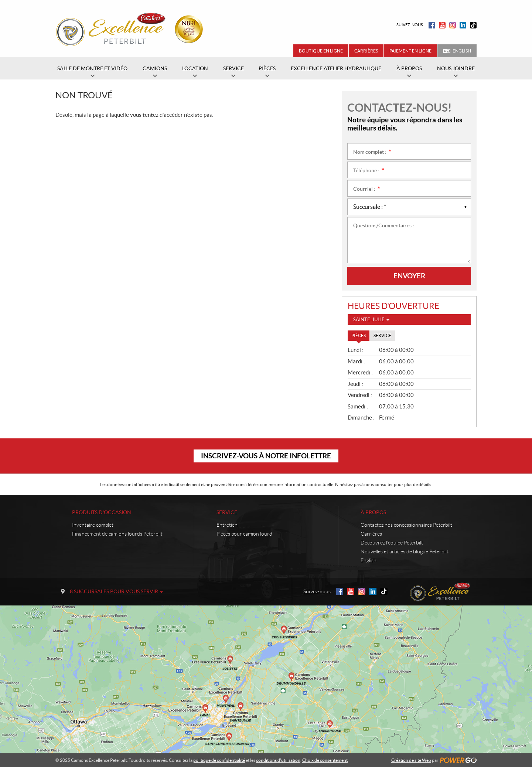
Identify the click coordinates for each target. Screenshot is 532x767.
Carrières (366, 51)
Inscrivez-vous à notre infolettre (266, 456)
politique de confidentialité (219, 760)
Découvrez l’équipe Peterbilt (392, 543)
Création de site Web (411, 760)
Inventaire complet (93, 525)
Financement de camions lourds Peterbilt (117, 534)
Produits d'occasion (102, 512)
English (462, 51)
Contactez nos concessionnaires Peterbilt (406, 525)
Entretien (227, 525)
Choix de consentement (325, 760)
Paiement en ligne (410, 51)
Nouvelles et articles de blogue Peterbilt (405, 552)
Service (227, 512)
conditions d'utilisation (278, 760)
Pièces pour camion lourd (244, 534)
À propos (373, 512)
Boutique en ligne (321, 51)
